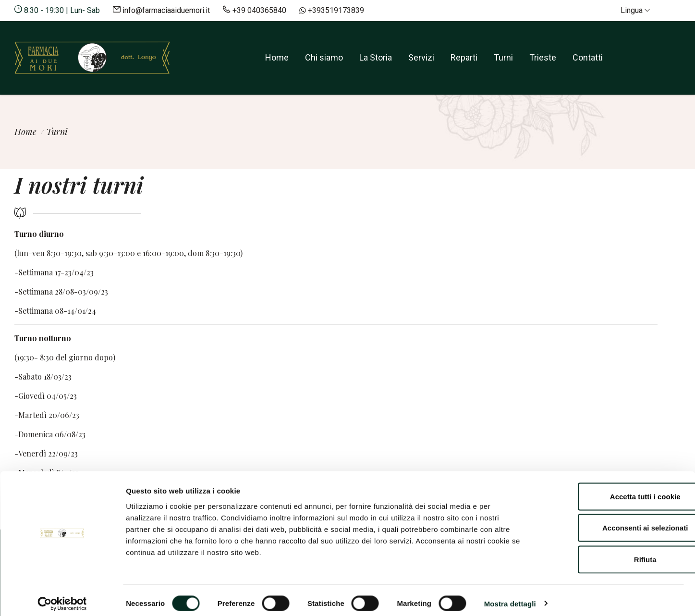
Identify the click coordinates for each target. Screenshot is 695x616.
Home (277, 57)
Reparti (464, 57)
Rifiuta (615, 553)
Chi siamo (324, 57)
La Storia (376, 57)
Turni (503, 57)
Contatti (588, 57)
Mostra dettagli (510, 597)
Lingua (635, 10)
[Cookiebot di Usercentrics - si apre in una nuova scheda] (62, 597)
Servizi (421, 57)
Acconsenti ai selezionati (615, 522)
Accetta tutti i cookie (615, 490)
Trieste (543, 57)
